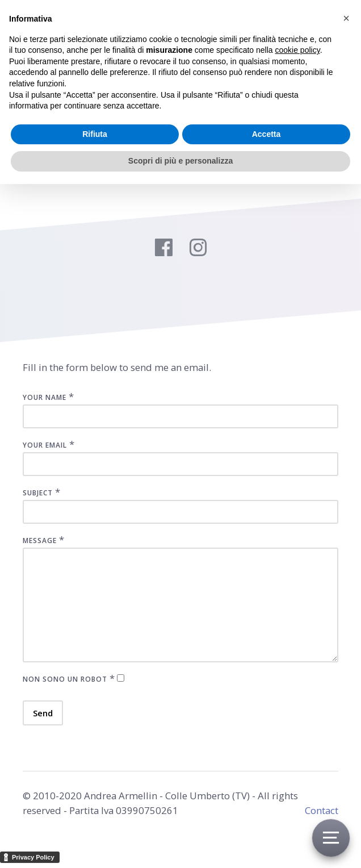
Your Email (45, 445)
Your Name (45, 397)
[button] (346, 18)
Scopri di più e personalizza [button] (180, 161)
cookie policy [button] (298, 50)
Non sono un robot (65, 679)
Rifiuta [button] (95, 134)
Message (40, 541)
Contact (322, 810)
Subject (38, 493)
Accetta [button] (266, 134)
